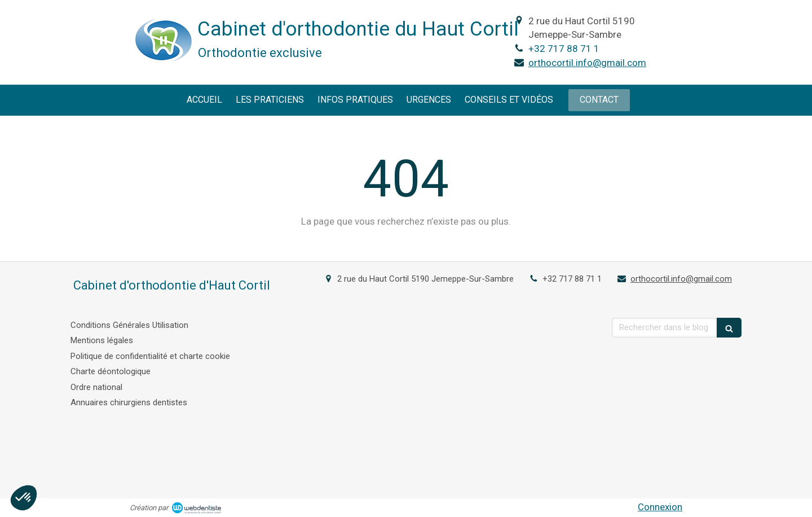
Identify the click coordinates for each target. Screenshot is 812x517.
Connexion (660, 507)
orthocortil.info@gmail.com (587, 63)
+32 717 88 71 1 (564, 49)
